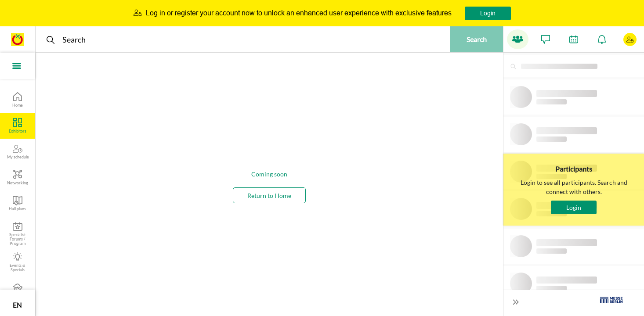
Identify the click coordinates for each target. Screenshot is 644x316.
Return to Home (269, 196)
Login (488, 13)
